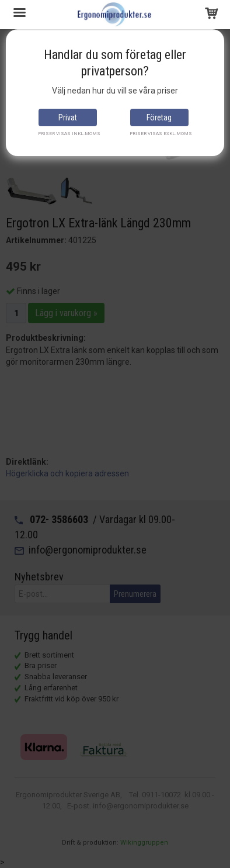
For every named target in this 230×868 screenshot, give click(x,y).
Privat (68, 117)
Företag (159, 117)
